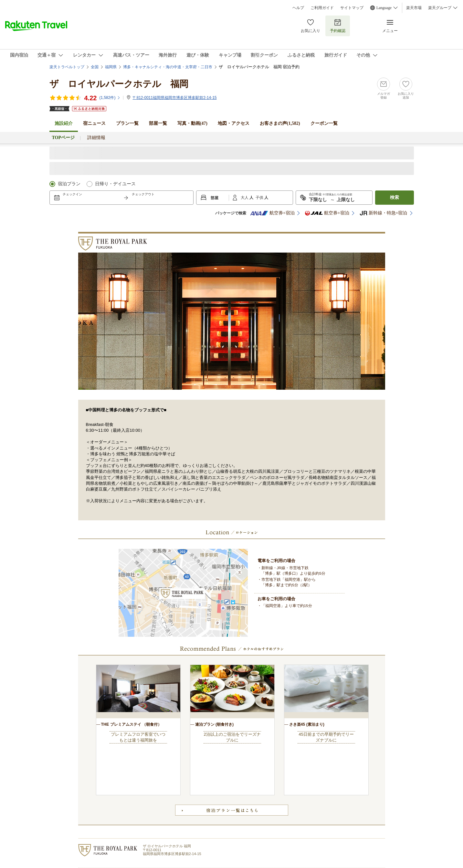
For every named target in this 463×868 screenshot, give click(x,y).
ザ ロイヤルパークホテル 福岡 (119, 84)
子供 (260, 198)
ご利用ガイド (322, 8)
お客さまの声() (280, 123)
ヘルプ (298, 8)
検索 (395, 197)
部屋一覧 (158, 123)
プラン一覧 (127, 123)
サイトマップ (352, 8)
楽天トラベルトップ (67, 67)
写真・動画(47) (192, 123)
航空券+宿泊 (272, 213)
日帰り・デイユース (115, 184)
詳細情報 (96, 138)
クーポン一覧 (324, 123)
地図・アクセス (234, 123)
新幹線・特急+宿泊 (384, 213)
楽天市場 (414, 8)
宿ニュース (94, 123)
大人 (245, 198)
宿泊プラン (69, 184)
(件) (110, 98)
